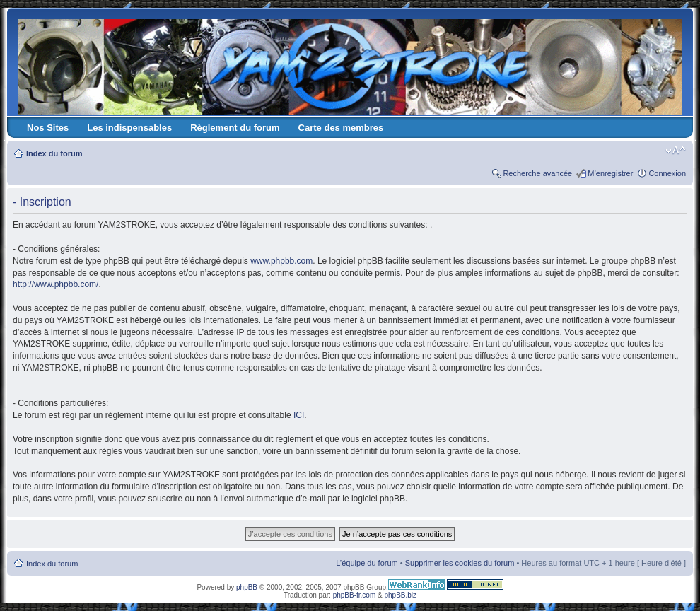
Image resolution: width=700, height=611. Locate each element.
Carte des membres (341, 128)
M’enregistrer (610, 173)
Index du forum (54, 153)
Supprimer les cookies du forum (460, 563)
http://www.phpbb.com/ (56, 284)
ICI (299, 415)
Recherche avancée (537, 173)
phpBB (247, 587)
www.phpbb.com (281, 261)
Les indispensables (129, 128)
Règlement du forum (235, 128)
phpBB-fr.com (355, 595)
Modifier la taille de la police (676, 151)
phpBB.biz (400, 595)
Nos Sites (48, 128)
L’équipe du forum (367, 563)
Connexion (667, 173)
